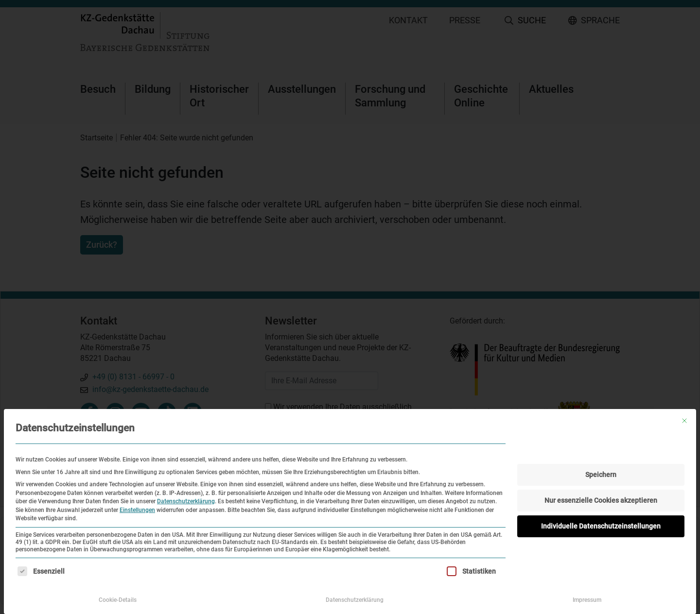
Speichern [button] (601, 475)
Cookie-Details (118, 600)
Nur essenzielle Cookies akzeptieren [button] (601, 500)
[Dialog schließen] (684, 421)
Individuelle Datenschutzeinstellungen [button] (601, 526)
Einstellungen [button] (137, 510)
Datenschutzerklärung (186, 501)
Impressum (587, 600)
